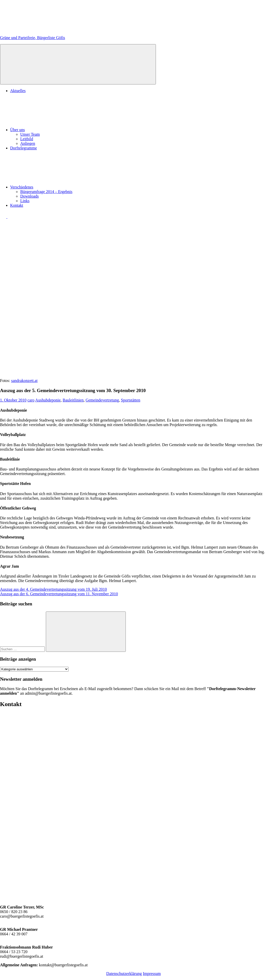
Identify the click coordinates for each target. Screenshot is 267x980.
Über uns (55, 130)
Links (25, 201)
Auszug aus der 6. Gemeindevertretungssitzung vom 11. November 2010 (59, 594)
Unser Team (30, 134)
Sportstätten (131, 400)
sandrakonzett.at (24, 381)
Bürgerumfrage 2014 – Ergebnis (46, 192)
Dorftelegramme (24, 148)
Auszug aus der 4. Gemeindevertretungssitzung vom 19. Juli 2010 (53, 589)
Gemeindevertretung (102, 400)
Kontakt (17, 205)
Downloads (29, 196)
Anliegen (28, 143)
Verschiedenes (60, 187)
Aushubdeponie (48, 400)
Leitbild (27, 139)
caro (31, 400)
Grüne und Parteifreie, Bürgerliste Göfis (33, 38)
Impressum (152, 974)
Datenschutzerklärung (124, 974)
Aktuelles (18, 91)
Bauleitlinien (73, 400)
